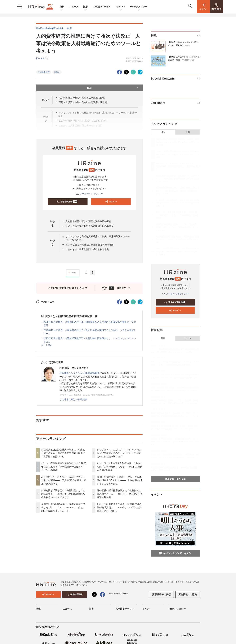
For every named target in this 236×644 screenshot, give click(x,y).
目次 (113, 88)
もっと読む (47, 345)
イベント (121, 7)
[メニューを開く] (20, 7)
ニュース (74, 7)
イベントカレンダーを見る (175, 553)
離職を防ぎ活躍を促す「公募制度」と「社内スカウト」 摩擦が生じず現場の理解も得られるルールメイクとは (63, 494)
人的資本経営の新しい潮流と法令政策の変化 (82, 98)
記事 (86, 7)
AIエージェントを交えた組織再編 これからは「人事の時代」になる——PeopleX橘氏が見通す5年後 (120, 467)
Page (46, 100)
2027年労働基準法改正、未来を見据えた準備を (90, 245)
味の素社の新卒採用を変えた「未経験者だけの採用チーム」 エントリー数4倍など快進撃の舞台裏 (119, 494)
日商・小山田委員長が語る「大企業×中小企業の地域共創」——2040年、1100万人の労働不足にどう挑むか (119, 507)
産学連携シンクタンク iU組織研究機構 (79, 373)
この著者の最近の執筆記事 (73, 400)
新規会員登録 (67, 202)
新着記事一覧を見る (175, 479)
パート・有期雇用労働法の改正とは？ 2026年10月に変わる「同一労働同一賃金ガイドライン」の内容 (64, 467)
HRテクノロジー (139, 7)
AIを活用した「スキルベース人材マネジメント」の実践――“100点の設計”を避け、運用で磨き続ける (64, 480)
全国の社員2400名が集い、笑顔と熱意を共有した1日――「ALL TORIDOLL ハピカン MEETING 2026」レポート (63, 507)
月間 (188, 132)
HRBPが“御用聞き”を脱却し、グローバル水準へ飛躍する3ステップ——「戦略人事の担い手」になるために (119, 480)
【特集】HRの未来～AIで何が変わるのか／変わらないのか (183, 44)
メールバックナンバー (89, 194)
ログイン (111, 202)
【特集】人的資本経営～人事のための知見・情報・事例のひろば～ (184, 58)
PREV (72, 273)
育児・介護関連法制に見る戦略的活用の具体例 (83, 102)
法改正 (57, 72)
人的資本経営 (44, 72)
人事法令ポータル (102, 7)
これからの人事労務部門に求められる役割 (87, 249)
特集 (62, 7)
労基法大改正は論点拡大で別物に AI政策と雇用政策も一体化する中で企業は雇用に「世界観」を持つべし (63, 453)
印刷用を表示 (45, 302)
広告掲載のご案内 (188, 594)
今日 (163, 132)
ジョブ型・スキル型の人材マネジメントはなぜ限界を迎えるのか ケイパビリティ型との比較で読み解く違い (119, 453)
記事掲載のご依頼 (161, 594)
